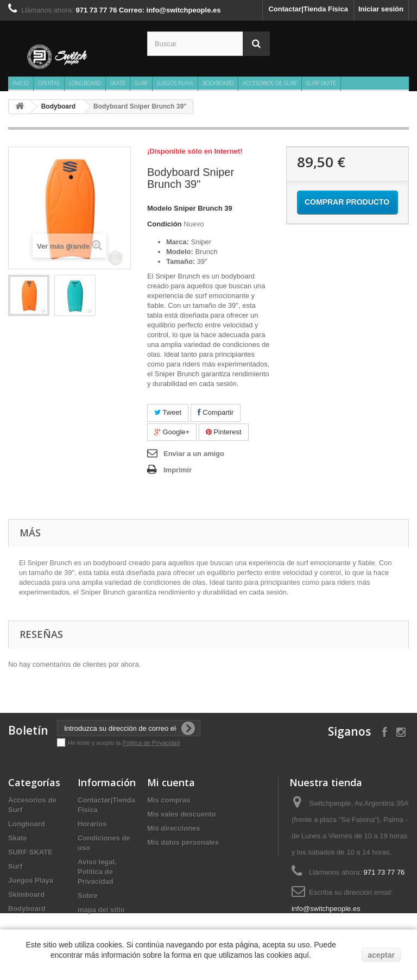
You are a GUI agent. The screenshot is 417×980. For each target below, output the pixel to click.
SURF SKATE (321, 83)
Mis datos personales (183, 842)
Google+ (172, 432)
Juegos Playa (175, 83)
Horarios (92, 824)
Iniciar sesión (381, 9)
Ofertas (49, 83)
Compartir (216, 412)
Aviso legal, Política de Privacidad (97, 872)
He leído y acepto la (95, 743)
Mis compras (169, 800)
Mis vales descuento (181, 814)
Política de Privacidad (151, 743)
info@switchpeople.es (326, 909)
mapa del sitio (101, 910)
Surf (141, 83)
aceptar (381, 955)
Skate (118, 83)
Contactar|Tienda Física (308, 9)
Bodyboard (218, 83)
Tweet (168, 412)
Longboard (85, 83)
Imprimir (178, 470)
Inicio (21, 83)
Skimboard (26, 894)
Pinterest (224, 432)
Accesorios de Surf (270, 83)
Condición (165, 224)
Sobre (88, 896)
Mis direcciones (174, 828)
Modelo (160, 208)
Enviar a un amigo (194, 454)
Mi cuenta (171, 782)
